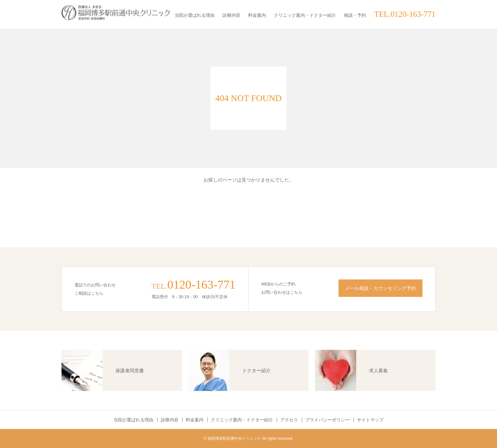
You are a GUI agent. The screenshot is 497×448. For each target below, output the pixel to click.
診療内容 (231, 15)
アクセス (289, 420)
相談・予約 (355, 15)
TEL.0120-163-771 (405, 14)
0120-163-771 (201, 285)
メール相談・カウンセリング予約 (381, 288)
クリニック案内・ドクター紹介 (305, 15)
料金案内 (257, 15)
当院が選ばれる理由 (195, 15)
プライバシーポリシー (327, 420)
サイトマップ (370, 420)
